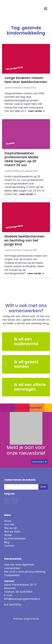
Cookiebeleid (12, 575)
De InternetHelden (15, 539)
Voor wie (9, 524)
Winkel (8, 535)
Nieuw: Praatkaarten (26, 408)
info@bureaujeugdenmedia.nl (22, 599)
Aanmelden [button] (38, 462)
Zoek (43, 487)
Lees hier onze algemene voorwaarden (19, 566)
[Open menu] (46, 9)
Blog (7, 542)
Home (8, 521)
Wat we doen (12, 532)
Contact (9, 546)
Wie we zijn (11, 528)
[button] (8, 363)
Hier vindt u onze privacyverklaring (25, 572)
